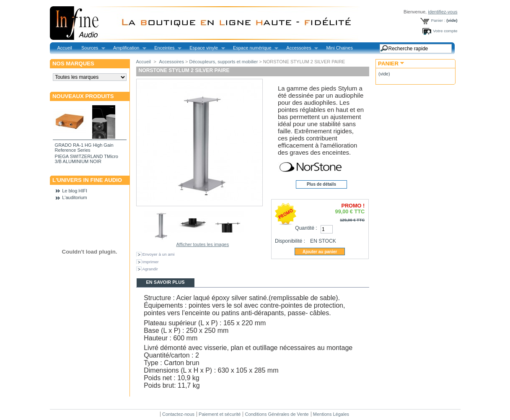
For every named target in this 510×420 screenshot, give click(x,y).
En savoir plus (165, 282)
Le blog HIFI (75, 191)
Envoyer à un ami (159, 254)
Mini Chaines (339, 48)
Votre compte (445, 31)
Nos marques (73, 64)
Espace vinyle (205, 48)
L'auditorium (75, 197)
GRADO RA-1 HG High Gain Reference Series (84, 148)
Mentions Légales (331, 414)
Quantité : (306, 228)
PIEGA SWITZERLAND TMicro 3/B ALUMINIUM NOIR (87, 159)
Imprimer (151, 262)
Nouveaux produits (83, 96)
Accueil (65, 48)
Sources (91, 48)
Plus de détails (321, 184)
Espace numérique (253, 48)
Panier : (438, 20)
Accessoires (300, 48)
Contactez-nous (178, 414)
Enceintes (166, 48)
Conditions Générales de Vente (277, 414)
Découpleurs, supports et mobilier (223, 62)
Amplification (127, 48)
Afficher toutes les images (202, 244)
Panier (388, 64)
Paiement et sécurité (220, 414)
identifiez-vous (443, 12)
